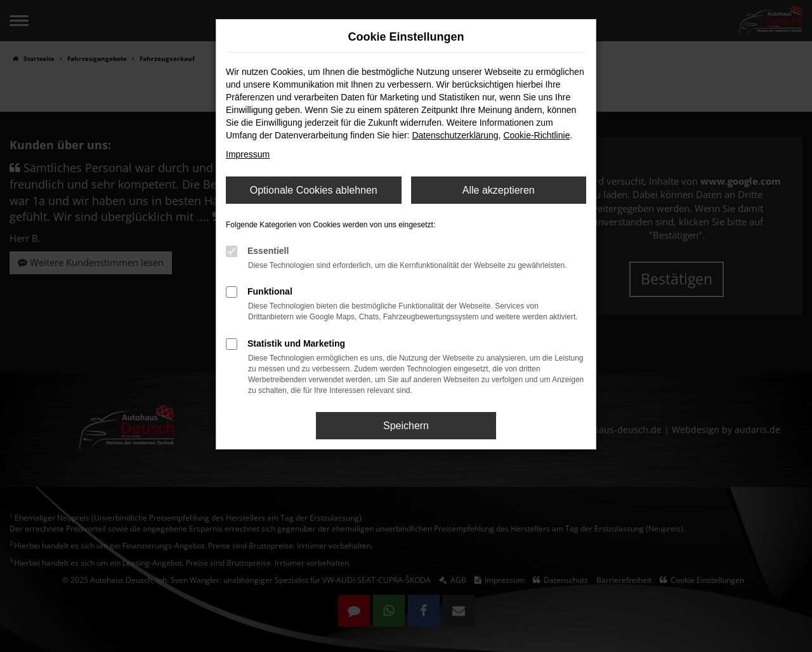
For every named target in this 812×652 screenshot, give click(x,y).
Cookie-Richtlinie (536, 135)
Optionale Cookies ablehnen (314, 190)
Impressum (248, 154)
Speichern (406, 426)
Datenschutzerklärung (455, 135)
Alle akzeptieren (499, 190)
